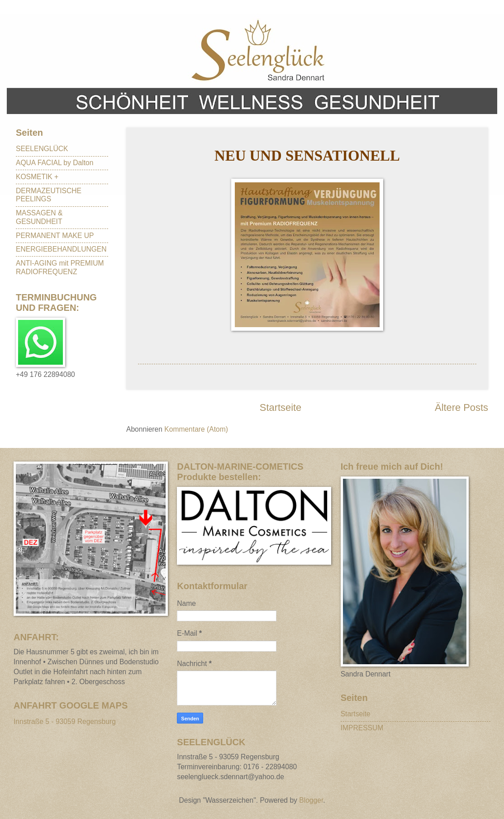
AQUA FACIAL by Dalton (55, 163)
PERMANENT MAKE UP (55, 236)
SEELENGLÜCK (42, 149)
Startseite (281, 407)
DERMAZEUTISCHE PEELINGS (49, 195)
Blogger (311, 800)
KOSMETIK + (37, 177)
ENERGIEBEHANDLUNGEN (61, 249)
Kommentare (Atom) (196, 429)
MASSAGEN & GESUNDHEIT (39, 217)
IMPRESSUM (362, 728)
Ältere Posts (461, 407)
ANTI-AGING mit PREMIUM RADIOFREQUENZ (60, 267)
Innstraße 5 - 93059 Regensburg (65, 721)
